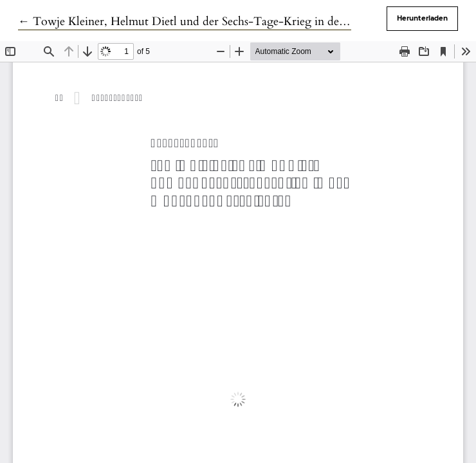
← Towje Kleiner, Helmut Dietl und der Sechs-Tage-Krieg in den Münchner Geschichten (241, 22)
